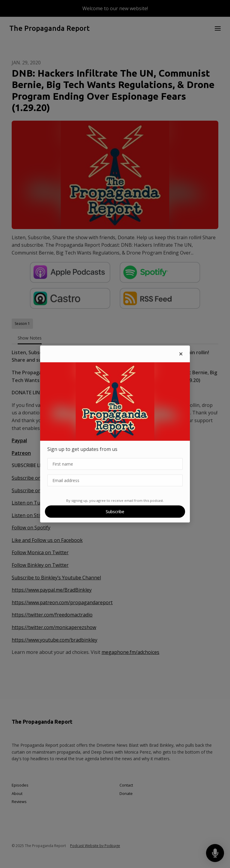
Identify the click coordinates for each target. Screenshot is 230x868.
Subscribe (115, 512)
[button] (181, 354)
